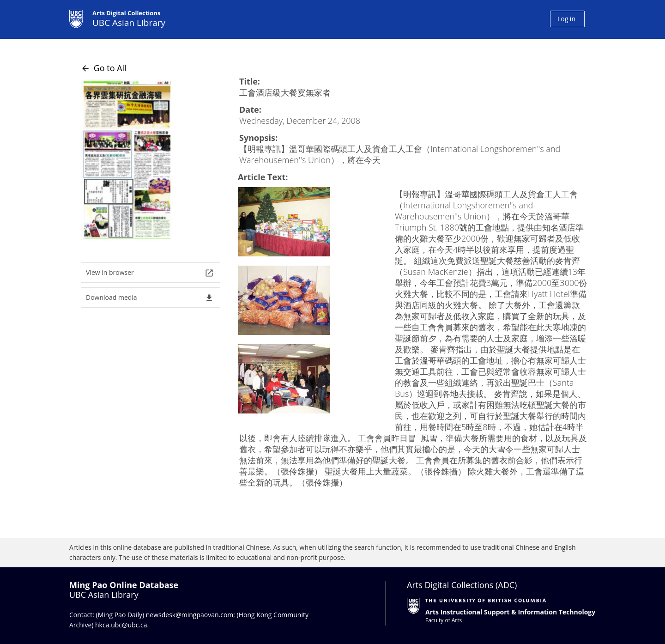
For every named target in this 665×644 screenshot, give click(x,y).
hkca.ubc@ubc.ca (121, 625)
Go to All (104, 68)
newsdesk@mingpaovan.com (190, 615)
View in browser (150, 273)
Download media (150, 298)
